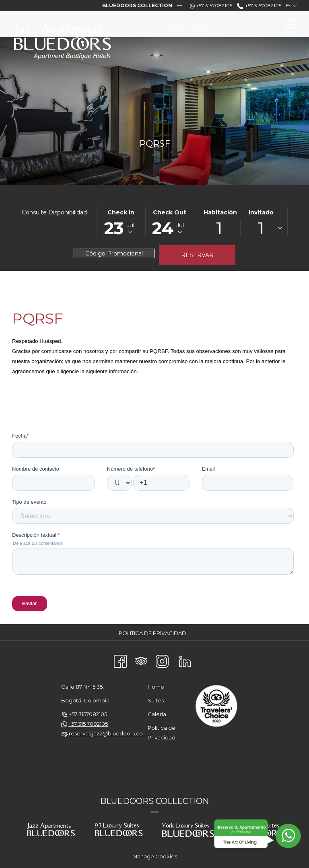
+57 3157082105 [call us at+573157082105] (259, 5)
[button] (121, 222)
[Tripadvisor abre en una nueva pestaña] (141, 660)
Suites (156, 700)
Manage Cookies (155, 856)
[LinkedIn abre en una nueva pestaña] (185, 660)
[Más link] (288, 24)
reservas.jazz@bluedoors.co (106, 733)
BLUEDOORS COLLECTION (154, 801)
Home (156, 687)
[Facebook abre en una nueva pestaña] (120, 660)
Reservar (197, 255)
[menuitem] (189, 24)
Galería (157, 714)
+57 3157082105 (88, 714)
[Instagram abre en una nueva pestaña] (162, 660)
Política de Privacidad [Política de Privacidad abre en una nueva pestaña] (153, 633)
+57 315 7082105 (88, 724)
